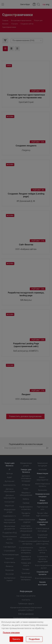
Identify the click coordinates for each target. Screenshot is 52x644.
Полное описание (11, 633)
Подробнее (34, 639)
